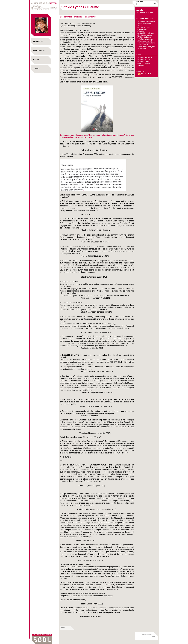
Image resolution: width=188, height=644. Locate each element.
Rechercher (140, 2)
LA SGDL (153, 636)
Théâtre (141, 31)
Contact (36, 69)
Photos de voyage (145, 35)
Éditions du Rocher (145, 57)
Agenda (36, 59)
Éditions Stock (144, 61)
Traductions (143, 29)
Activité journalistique (146, 33)
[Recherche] (145, 4)
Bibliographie (39, 50)
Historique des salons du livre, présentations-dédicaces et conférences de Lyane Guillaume (147, 45)
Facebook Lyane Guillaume (145, 64)
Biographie (38, 41)
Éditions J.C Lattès (145, 59)
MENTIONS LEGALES (149, 635)
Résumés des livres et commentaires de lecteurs (147, 23)
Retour (63, 627)
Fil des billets (146, 74)
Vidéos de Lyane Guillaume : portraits (146, 38)
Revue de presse (145, 27)
